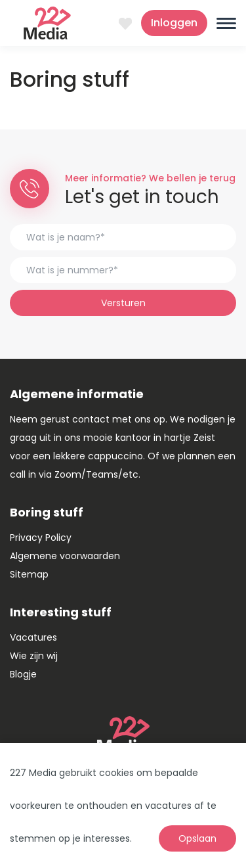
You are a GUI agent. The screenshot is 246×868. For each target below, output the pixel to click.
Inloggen (174, 23)
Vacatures (33, 637)
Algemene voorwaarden (65, 556)
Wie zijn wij (34, 656)
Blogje (23, 674)
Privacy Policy (41, 537)
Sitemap (29, 574)
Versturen (123, 303)
